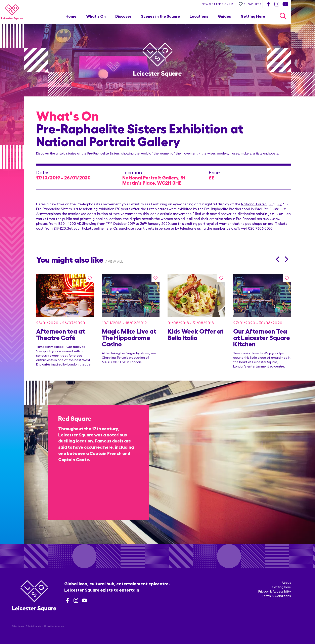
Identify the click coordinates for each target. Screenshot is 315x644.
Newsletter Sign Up (218, 4)
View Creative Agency (51, 626)
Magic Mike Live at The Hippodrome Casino (129, 337)
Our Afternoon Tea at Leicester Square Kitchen (262, 337)
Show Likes (250, 4)
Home (71, 16)
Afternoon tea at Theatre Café (61, 334)
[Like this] (90, 278)
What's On (96, 16)
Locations (199, 16)
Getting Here (253, 16)
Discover (123, 16)
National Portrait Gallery (261, 204)
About (286, 582)
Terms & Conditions (276, 596)
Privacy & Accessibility (275, 591)
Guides (224, 16)
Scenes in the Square (161, 16)
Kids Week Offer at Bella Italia (196, 334)
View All (116, 261)
